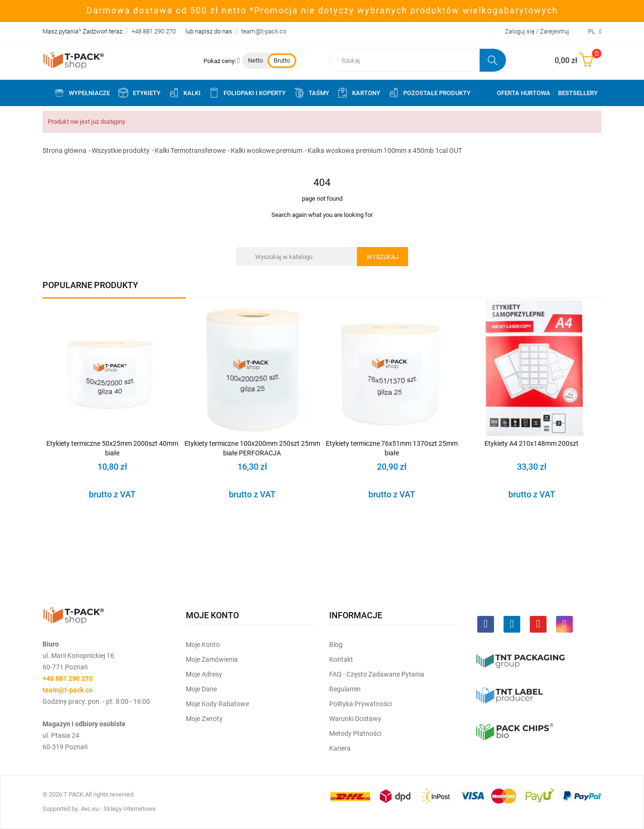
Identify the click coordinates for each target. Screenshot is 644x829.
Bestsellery (578, 93)
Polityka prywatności (360, 704)
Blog (336, 645)
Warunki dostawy (355, 719)
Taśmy (311, 93)
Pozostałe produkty (429, 93)
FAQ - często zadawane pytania (377, 674)
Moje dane (201, 689)
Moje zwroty (204, 719)
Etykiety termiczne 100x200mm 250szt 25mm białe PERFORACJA (252, 448)
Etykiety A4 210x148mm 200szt (531, 443)
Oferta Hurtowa (524, 93)
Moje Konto (203, 645)
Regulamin (345, 689)
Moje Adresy (204, 674)
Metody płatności (355, 733)
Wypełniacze (82, 93)
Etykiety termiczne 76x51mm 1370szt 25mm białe (392, 448)
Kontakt (341, 659)
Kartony (359, 93)
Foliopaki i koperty (247, 93)
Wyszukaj (382, 257)
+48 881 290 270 (154, 31)
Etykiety (139, 93)
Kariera (340, 748)
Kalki (184, 93)
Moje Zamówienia (212, 659)
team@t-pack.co (264, 31)
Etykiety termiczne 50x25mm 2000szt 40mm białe (112, 448)
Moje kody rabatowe (217, 704)
